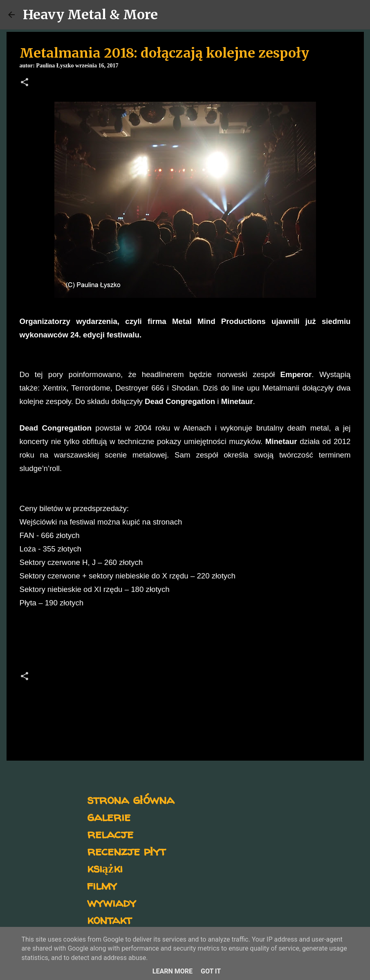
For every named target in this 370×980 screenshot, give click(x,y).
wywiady (112, 902)
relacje (110, 834)
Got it (211, 971)
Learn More (173, 971)
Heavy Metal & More (90, 15)
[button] (25, 83)
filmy (102, 885)
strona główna (131, 799)
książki (105, 868)
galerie (109, 816)
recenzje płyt (126, 851)
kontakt (109, 919)
